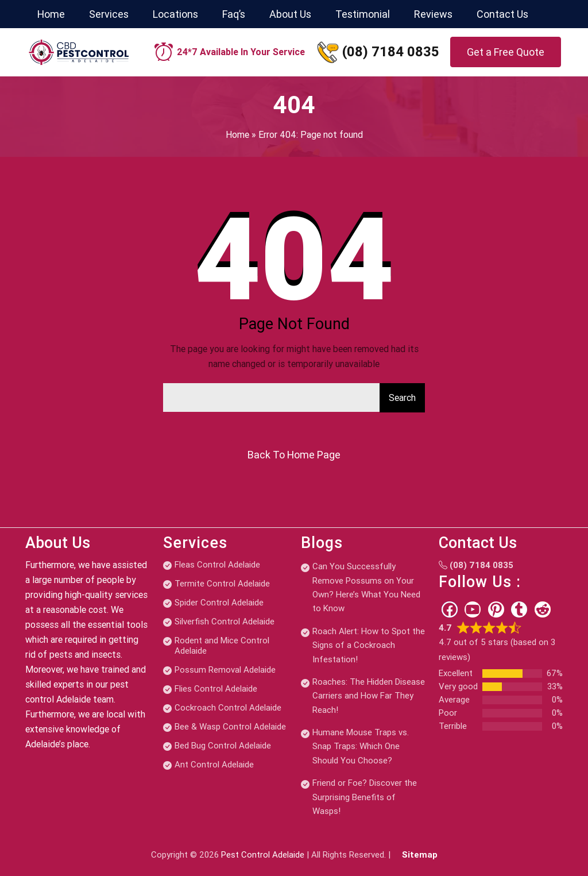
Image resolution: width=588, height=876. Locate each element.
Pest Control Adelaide (263, 855)
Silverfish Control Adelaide (225, 622)
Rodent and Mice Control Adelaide (222, 646)
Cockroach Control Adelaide (228, 708)
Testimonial (363, 14)
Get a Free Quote (506, 52)
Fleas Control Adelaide (217, 565)
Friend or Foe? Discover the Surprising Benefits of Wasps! (365, 797)
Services (109, 14)
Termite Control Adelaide (222, 584)
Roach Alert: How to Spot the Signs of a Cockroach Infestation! (369, 645)
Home (51, 14)
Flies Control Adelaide (216, 689)
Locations (175, 14)
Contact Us (502, 14)
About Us (290, 14)
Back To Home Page (294, 455)
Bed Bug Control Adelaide (223, 746)
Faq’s (234, 14)
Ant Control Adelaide (214, 765)
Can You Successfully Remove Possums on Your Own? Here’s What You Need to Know (366, 587)
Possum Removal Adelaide (225, 670)
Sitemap (420, 855)
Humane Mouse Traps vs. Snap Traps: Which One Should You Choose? (361, 746)
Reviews (433, 14)
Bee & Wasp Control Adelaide (230, 727)
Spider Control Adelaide (219, 603)
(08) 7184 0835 (390, 52)
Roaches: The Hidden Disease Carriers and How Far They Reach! (369, 696)
